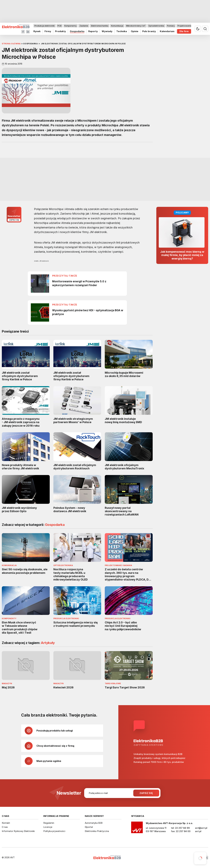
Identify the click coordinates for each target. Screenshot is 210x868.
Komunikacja (117, 26)
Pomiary (171, 26)
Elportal (89, 827)
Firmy (48, 31)
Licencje (48, 827)
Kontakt (6, 823)
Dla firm (184, 31)
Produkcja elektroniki (45, 26)
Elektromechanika (100, 26)
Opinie (135, 31)
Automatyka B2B (94, 823)
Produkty (60, 31)
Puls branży (149, 31)
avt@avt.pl (201, 828)
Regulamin (49, 823)
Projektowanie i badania (189, 26)
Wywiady (107, 31)
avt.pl (198, 831)
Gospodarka (77, 31)
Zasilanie (84, 26)
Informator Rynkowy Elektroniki (18, 831)
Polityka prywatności (54, 831)
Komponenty (70, 26)
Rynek (37, 31)
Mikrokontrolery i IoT (136, 26)
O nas (5, 827)
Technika (122, 31)
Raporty (93, 31)
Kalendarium (167, 31)
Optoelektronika (156, 26)
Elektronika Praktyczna (97, 831)
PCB (59, 26)
